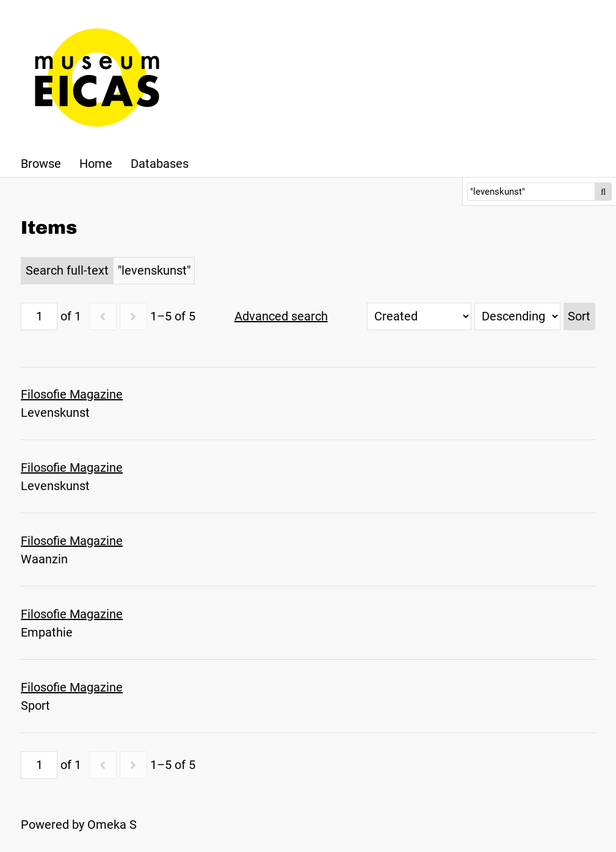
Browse (41, 164)
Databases (160, 164)
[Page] (39, 316)
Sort (579, 316)
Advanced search (281, 316)
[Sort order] (517, 316)
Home (96, 164)
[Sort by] (419, 316)
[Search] (531, 192)
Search (603, 192)
